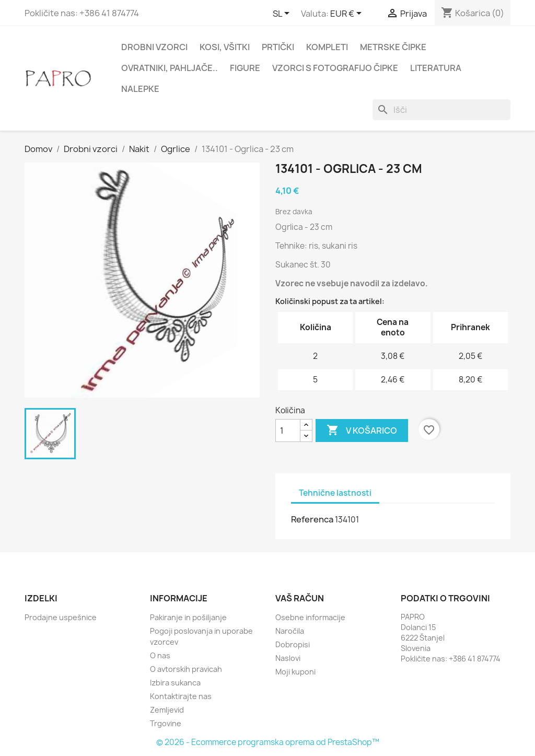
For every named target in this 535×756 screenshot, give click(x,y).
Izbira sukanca (175, 683)
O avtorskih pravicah (186, 669)
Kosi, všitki (225, 47)
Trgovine (166, 723)
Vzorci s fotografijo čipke (335, 68)
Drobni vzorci (154, 47)
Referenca (312, 519)
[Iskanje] (441, 110)
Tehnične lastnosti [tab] (335, 493)
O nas (160, 655)
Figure (245, 68)
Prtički (278, 47)
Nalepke (140, 89)
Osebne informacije (310, 617)
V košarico (362, 431)
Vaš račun (300, 598)
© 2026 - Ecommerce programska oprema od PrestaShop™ (268, 742)
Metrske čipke (393, 47)
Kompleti (327, 47)
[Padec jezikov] (283, 14)
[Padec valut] (348, 14)
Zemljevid (167, 710)
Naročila (290, 631)
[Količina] (288, 431)
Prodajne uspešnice (61, 617)
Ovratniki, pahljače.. (170, 68)
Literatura (436, 68)
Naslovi (288, 658)
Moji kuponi (295, 672)
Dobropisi (293, 644)
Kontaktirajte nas (181, 696)
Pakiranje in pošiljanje (188, 617)
